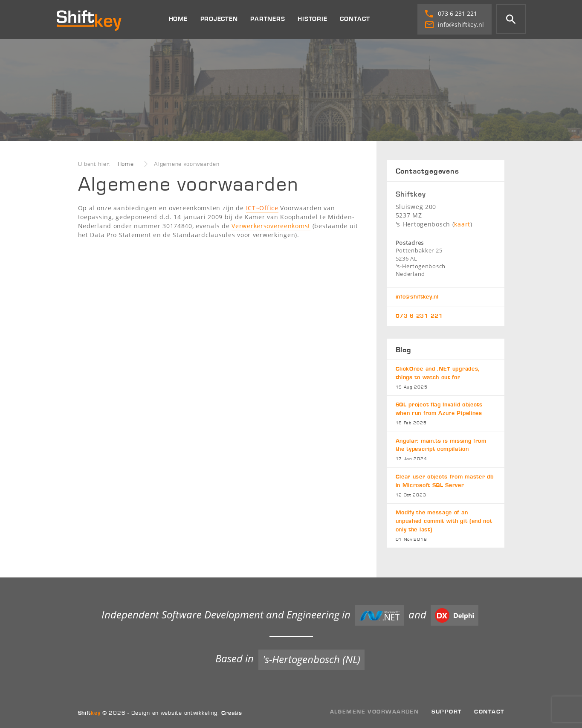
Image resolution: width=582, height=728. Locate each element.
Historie (312, 19)
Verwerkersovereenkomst (271, 226)
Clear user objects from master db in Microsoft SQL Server (446, 486)
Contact (355, 19)
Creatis (232, 713)
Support (446, 712)
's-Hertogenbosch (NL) (311, 659)
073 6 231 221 (451, 13)
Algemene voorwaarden (375, 712)
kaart (462, 224)
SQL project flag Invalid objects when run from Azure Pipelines (446, 414)
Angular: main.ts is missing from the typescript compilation (446, 450)
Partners (268, 19)
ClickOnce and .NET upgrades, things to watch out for (446, 378)
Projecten (219, 19)
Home (178, 19)
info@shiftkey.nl (455, 25)
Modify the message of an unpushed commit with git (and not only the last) (446, 526)
